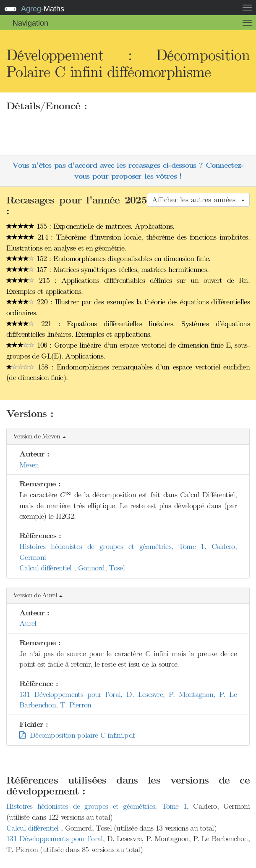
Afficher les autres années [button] (198, 200)
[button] (128, 437)
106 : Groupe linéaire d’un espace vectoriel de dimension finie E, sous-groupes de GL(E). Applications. (128, 351)
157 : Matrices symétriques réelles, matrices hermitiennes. (107, 269)
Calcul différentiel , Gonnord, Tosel (72, 568)
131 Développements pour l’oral (55, 839)
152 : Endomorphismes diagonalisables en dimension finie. (108, 259)
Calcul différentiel (34, 828)
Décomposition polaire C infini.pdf (77, 735)
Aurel (28, 623)
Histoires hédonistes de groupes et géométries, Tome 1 (97, 806)
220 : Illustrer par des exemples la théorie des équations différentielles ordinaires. (128, 307)
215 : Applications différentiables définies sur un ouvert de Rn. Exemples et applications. (128, 286)
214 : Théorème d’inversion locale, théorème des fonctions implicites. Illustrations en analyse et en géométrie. (128, 243)
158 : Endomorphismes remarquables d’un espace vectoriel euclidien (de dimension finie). (128, 372)
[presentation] (66, 495)
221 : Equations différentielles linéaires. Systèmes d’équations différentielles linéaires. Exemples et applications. (128, 329)
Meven (29, 465)
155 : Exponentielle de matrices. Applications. (90, 226)
